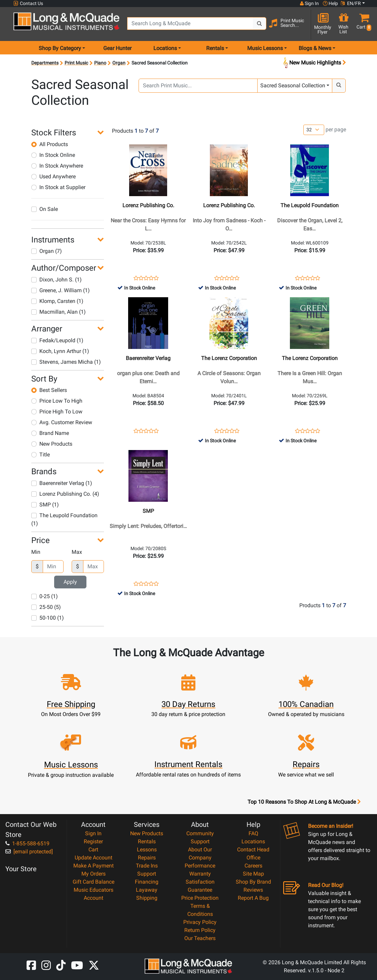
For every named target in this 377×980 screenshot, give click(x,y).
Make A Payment (93, 866)
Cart (93, 850)
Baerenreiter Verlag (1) (62, 483)
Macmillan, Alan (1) (59, 312)
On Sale (45, 209)
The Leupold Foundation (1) (64, 519)
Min (36, 552)
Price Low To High (57, 401)
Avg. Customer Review (62, 422)
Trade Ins (147, 866)
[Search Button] (260, 24)
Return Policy (200, 930)
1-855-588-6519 (27, 843)
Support (147, 874)
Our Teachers (200, 938)
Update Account (93, 858)
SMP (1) (45, 505)
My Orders (93, 874)
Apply (70, 582)
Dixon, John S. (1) (56, 280)
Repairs (147, 858)
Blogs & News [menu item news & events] (315, 48)
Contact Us (28, 4)
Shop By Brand (253, 882)
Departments (45, 63)
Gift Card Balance (93, 882)
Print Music (76, 63)
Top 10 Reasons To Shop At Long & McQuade (304, 802)
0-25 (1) (45, 596)
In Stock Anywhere (57, 166)
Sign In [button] (309, 3)
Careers (253, 866)
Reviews (253, 890)
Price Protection (200, 898)
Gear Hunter (117, 48)
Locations (253, 841)
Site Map (253, 874)
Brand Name (50, 433)
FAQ (253, 833)
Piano (100, 63)
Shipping (147, 898)
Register (93, 841)
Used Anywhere (53, 176)
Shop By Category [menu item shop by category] (60, 48)
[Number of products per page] (314, 130)
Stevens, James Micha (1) (66, 362)
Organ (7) (47, 251)
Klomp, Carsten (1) (57, 301)
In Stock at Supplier (58, 187)
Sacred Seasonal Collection (293, 85)
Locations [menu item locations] (165, 48)
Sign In (93, 833)
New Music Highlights (314, 63)
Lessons (147, 850)
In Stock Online (53, 155)
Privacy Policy (200, 922)
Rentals (147, 841)
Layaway (147, 890)
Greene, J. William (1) (61, 290)
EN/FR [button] (351, 3)
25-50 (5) (46, 607)
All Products (50, 144)
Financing (147, 882)
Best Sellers (49, 390)
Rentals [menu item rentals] (215, 48)
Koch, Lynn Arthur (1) (60, 351)
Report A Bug (253, 898)
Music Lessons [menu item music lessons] (265, 48)
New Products (52, 444)
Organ (119, 63)
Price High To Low (57, 412)
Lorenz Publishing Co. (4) (65, 494)
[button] (363, 24)
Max (77, 552)
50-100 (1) (48, 618)
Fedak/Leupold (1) (57, 340)
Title (41, 455)
